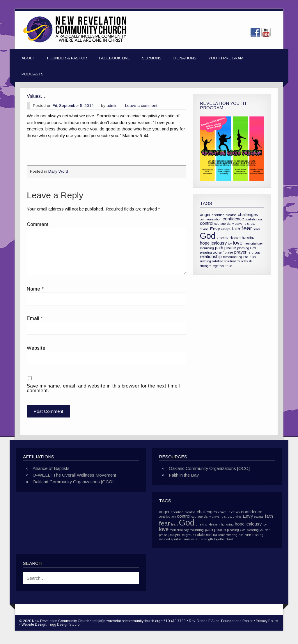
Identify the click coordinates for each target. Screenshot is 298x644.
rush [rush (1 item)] (253, 257)
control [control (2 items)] (207, 223)
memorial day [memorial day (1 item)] (253, 243)
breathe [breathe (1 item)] (231, 215)
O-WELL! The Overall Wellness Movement (74, 475)
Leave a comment (141, 106)
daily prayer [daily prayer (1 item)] (235, 224)
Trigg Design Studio (64, 624)
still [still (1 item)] (251, 261)
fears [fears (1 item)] (257, 229)
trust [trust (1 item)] (229, 266)
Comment (38, 225)
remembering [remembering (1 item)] (233, 257)
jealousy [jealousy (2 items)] (219, 243)
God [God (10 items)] (208, 236)
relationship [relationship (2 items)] (211, 256)
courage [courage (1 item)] (220, 224)
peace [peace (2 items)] (230, 248)
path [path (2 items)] (219, 248)
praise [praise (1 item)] (229, 252)
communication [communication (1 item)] (211, 219)
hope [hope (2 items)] (205, 243)
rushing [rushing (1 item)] (205, 261)
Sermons (152, 58)
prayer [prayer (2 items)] (240, 252)
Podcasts (33, 74)
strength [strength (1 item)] (206, 266)
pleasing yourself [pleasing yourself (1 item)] (212, 252)
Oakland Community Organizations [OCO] (73, 482)
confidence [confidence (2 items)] (233, 219)
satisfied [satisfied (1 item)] (218, 261)
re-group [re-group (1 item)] (254, 252)
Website (36, 348)
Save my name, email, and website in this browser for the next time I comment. (104, 389)
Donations (185, 58)
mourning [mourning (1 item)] (207, 248)
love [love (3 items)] (238, 243)
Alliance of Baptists (51, 468)
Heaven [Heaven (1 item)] (235, 238)
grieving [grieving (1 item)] (223, 238)
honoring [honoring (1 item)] (248, 238)
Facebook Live (115, 58)
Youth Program (226, 58)
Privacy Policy (267, 621)
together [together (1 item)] (219, 266)
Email (35, 319)
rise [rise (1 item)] (246, 257)
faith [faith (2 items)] (236, 229)
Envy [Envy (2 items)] (215, 229)
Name (35, 289)
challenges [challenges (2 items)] (248, 214)
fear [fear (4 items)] (247, 228)
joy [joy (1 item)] (230, 243)
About (28, 58)
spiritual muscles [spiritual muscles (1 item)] (236, 261)
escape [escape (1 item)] (226, 229)
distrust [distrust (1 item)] (250, 224)
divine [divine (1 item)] (204, 229)
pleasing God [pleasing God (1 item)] (246, 248)
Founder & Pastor (67, 58)
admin (112, 106)
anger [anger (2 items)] (205, 214)
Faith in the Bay (184, 475)
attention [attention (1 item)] (218, 215)
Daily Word (58, 171)
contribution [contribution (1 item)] (253, 219)
